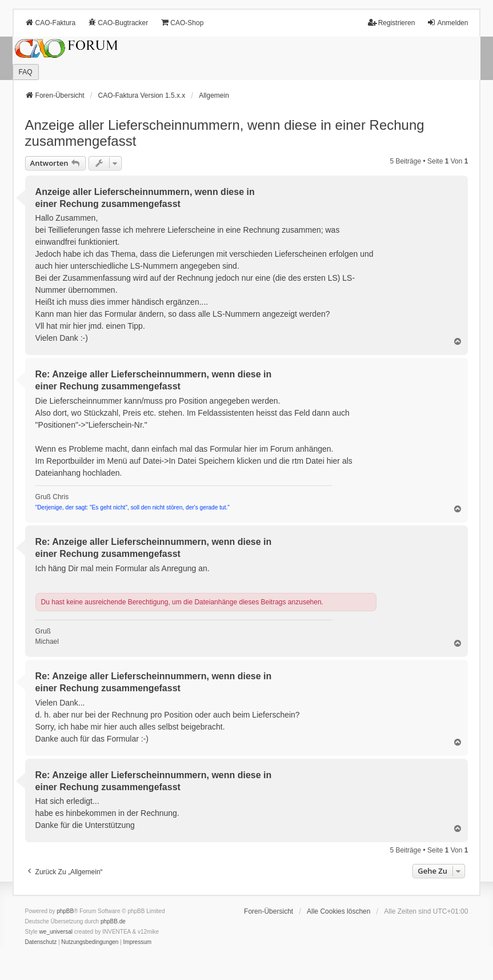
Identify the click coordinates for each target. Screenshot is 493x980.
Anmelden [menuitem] (447, 23)
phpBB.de (113, 921)
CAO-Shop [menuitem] (182, 23)
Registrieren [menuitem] (392, 23)
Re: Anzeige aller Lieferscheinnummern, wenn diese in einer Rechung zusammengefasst (154, 380)
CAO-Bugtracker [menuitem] (118, 23)
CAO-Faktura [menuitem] (51, 23)
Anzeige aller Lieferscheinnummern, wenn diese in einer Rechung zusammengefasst (225, 133)
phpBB (65, 911)
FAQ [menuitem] (26, 72)
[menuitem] (41, 942)
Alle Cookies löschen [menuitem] (338, 911)
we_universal (56, 932)
